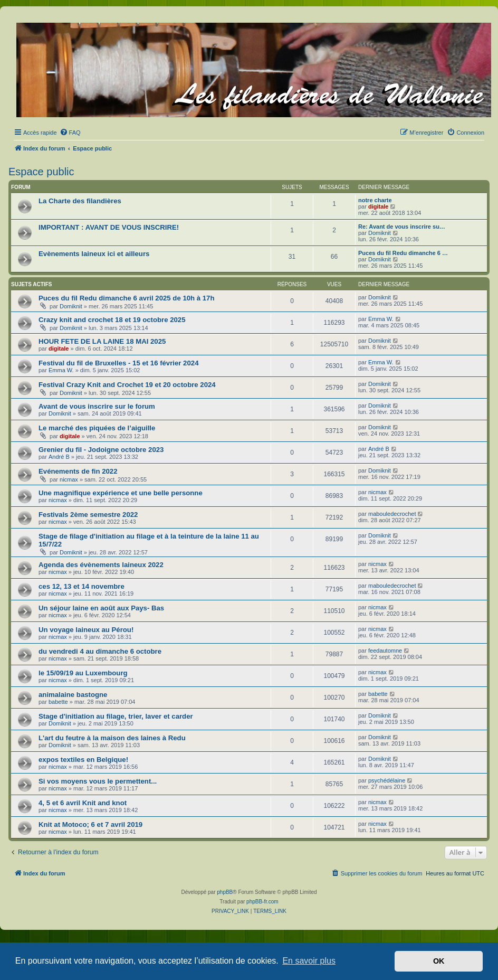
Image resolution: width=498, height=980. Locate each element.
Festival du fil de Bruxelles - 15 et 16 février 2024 (118, 363)
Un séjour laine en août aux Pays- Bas (101, 608)
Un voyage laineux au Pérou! (86, 630)
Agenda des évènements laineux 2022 (101, 565)
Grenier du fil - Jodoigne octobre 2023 (101, 450)
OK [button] (439, 961)
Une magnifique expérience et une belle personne (121, 493)
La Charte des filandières (80, 201)
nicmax (69, 479)
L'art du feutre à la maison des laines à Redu (112, 738)
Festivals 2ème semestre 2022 (88, 515)
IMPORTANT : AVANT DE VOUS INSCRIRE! (109, 227)
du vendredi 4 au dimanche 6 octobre (100, 651)
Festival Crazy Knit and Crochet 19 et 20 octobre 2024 (127, 385)
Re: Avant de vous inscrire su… (402, 227)
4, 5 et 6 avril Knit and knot (83, 803)
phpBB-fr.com (262, 902)
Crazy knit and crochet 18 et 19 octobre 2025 (112, 320)
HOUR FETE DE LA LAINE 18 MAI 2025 (102, 341)
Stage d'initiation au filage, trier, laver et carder (116, 716)
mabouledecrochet (392, 514)
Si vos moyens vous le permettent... (98, 781)
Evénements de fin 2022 (78, 471)
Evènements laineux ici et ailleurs (94, 254)
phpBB (225, 892)
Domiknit (380, 233)
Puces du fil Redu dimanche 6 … (403, 253)
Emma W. (381, 319)
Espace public (41, 172)
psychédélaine (387, 780)
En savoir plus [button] (309, 961)
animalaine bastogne (73, 695)
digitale (379, 206)
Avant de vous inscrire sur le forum (97, 406)
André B (59, 457)
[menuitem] (70, 133)
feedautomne (385, 651)
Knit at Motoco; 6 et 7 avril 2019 (90, 824)
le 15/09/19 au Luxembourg (83, 673)
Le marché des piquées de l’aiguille (97, 428)
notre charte (375, 200)
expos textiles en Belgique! (83, 760)
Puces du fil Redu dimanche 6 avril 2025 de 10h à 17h (127, 298)
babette (58, 702)
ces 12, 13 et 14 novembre (82, 586)
